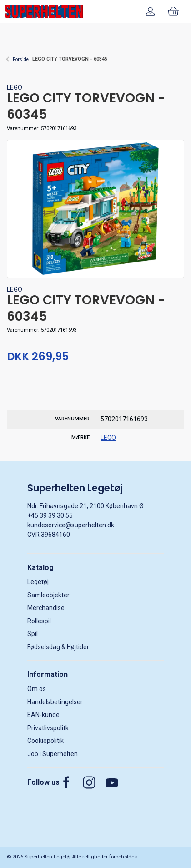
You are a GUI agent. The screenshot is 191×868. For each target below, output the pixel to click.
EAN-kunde (43, 715)
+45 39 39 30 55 (50, 515)
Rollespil (39, 621)
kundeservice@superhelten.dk (71, 525)
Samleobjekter (48, 595)
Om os (37, 689)
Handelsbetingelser (55, 702)
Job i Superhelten (53, 754)
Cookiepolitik (45, 741)
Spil (33, 634)
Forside (21, 59)
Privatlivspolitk (48, 728)
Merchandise (46, 608)
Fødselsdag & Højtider (58, 647)
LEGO (15, 87)
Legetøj (38, 582)
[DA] (44, 11)
